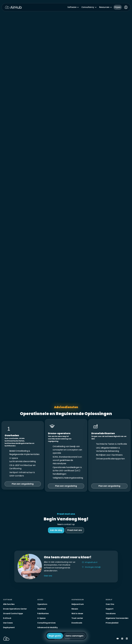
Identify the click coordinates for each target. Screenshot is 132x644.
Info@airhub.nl (91, 562)
